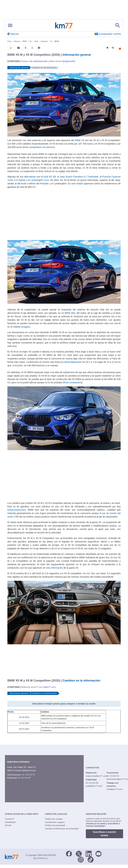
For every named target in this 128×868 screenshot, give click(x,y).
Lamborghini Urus (40, 180)
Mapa (33, 770)
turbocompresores (17, 510)
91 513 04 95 (24, 778)
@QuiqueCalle (41, 61)
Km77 (64, 25)
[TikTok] (91, 859)
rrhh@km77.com (114, 789)
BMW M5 (70, 313)
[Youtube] (98, 853)
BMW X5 (80, 140)
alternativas (30, 177)
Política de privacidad (55, 825)
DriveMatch (10, 822)
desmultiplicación (73, 362)
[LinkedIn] (89, 853)
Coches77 (10, 819)
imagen (26, 327)
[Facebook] (69, 853)
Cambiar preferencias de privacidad (62, 829)
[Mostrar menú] (10, 25)
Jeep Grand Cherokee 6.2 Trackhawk (79, 177)
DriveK (8, 825)
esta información (54, 568)
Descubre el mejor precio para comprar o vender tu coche (64, 704)
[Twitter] (79, 853)
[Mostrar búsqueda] (118, 25)
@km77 (47, 687)
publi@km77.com (94, 786)
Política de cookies (54, 819)
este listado (77, 184)
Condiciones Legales (55, 822)
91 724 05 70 (28, 775)
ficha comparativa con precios (39, 147)
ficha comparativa (73, 382)
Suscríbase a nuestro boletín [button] (104, 834)
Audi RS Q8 (50, 177)
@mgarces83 (69, 61)
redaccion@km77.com (96, 776)
